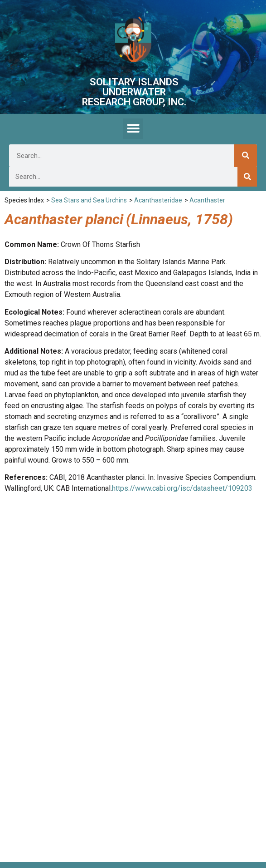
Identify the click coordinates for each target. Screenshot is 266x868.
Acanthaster (207, 200)
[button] (133, 129)
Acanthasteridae (158, 200)
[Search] (246, 156)
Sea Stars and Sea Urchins (89, 200)
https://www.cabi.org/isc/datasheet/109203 (182, 488)
